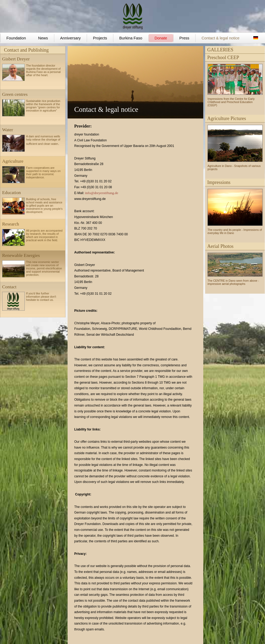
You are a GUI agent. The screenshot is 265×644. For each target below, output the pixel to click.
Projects (100, 38)
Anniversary (70, 38)
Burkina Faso (131, 38)
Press (184, 38)
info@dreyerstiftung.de (102, 193)
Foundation (16, 38)
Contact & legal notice (220, 38)
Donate (161, 38)
